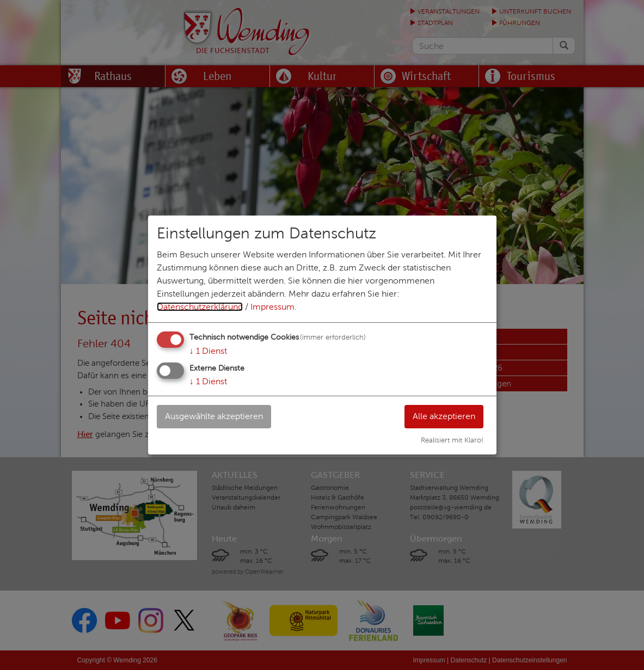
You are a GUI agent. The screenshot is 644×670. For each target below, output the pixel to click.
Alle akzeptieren (444, 416)
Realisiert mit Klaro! (452, 440)
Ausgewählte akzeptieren (214, 416)
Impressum (272, 307)
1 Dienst (208, 351)
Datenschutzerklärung (200, 307)
